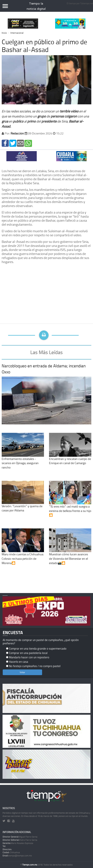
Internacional (17, 33)
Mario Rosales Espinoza (18, 843)
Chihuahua (11, 852)
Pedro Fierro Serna (20, 840)
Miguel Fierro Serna (20, 837)
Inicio (4, 33)
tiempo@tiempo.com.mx (17, 856)
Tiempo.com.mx (30, 865)
